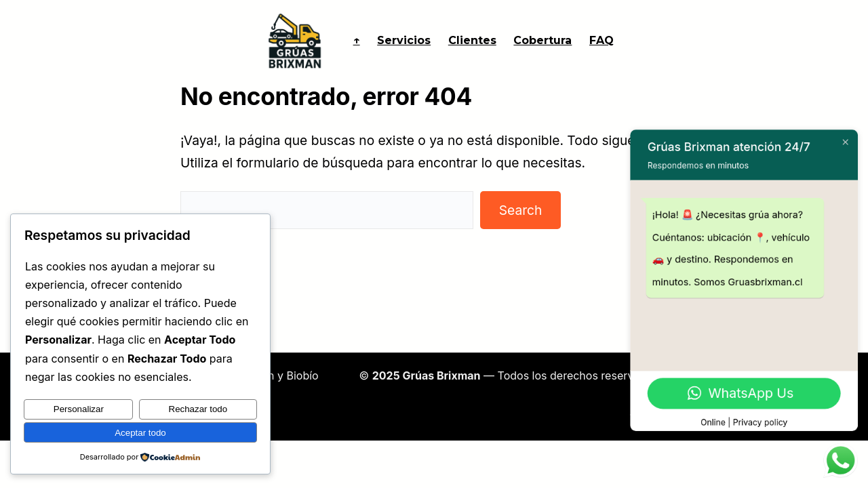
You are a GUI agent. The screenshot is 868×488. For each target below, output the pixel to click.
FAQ (601, 40)
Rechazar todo (198, 410)
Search (521, 210)
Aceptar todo (140, 433)
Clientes (472, 40)
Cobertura (542, 40)
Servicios (404, 40)
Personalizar (79, 410)
